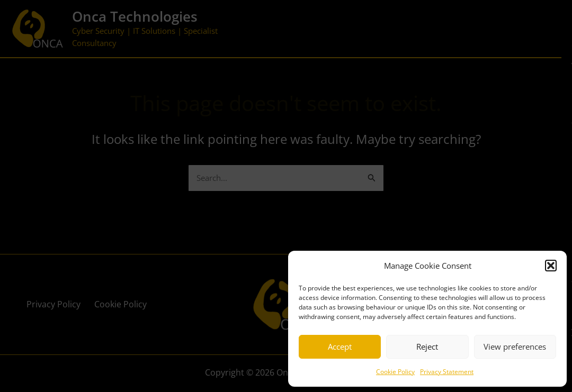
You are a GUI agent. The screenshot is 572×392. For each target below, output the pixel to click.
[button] (551, 266)
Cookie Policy (395, 372)
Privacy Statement (447, 372)
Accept (340, 347)
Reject (427, 347)
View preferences (515, 347)
